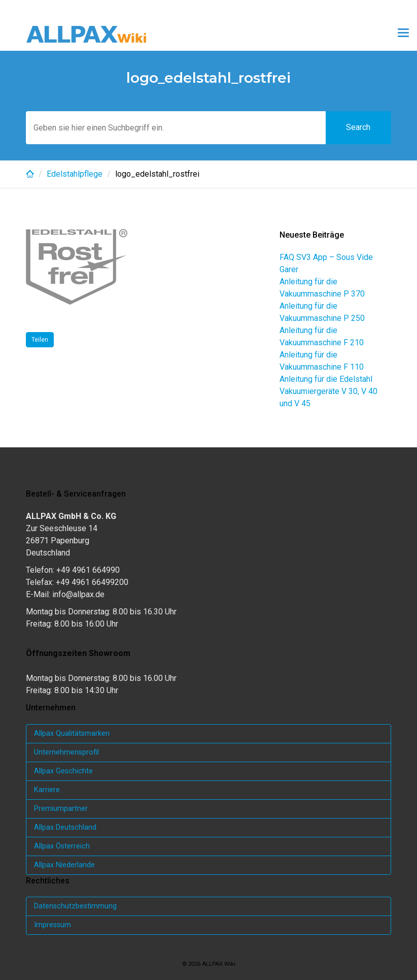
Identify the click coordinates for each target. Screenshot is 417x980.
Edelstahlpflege (75, 174)
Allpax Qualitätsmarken (72, 733)
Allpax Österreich (62, 846)
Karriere (47, 790)
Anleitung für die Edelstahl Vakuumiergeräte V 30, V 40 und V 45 (328, 391)
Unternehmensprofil (66, 752)
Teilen (40, 340)
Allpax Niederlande (64, 865)
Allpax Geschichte (63, 771)
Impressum (53, 925)
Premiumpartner (61, 809)
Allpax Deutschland (65, 827)
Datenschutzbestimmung (75, 906)
